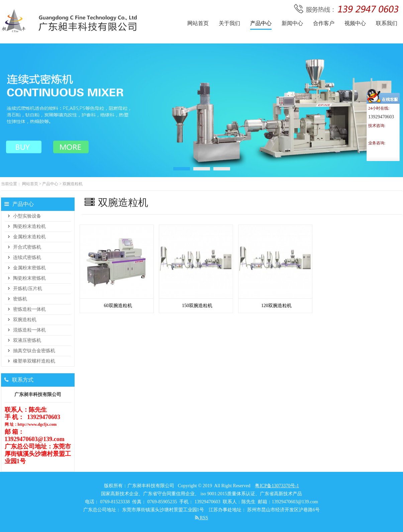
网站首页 (30, 184)
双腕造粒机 (73, 184)
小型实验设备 (27, 216)
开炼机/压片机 (28, 289)
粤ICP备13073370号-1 (277, 486)
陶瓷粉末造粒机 (29, 226)
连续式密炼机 (27, 257)
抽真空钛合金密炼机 (34, 351)
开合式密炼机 (27, 247)
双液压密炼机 (27, 340)
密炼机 (20, 299)
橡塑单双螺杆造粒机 (34, 361)
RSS (201, 518)
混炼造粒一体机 (29, 330)
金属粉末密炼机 (29, 268)
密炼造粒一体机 (29, 309)
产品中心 (50, 184)
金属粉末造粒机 (29, 237)
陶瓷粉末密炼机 (29, 278)
